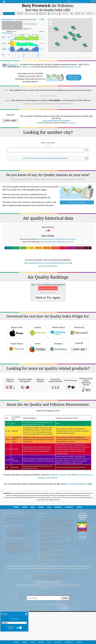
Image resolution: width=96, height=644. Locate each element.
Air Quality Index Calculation (15, 592)
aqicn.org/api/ (71, 118)
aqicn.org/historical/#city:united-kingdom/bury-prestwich (57, 234)
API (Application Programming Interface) (19, 598)
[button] (70, 29)
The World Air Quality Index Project (83, 565)
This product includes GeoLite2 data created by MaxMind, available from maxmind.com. (56, 573)
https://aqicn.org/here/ (48, 91)
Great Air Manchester (49, 627)
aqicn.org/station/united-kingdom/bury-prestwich (57, 237)
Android (38, 326)
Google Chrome (17, 343)
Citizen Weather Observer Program (53, 586)
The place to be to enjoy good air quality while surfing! (56, 606)
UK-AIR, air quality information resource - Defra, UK (49, 625)
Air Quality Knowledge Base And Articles (19, 578)
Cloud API (79, 342)
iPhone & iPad (17, 326)
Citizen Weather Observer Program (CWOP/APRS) (49, 623)
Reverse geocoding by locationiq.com (53, 599)
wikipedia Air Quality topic (60, 522)
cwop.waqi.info (44, 588)
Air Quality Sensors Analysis (15, 582)
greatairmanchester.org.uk (70, 62)
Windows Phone (58, 326)
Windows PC (79, 326)
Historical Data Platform (13, 600)
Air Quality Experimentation (15, 580)
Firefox (38, 343)
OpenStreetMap (82, 46)
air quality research (13, 574)
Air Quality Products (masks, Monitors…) (19, 596)
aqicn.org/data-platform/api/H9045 (56, 115)
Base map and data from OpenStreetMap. (55, 602)
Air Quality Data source (13, 590)
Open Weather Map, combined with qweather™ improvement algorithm (56, 582)
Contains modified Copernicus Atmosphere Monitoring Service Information (55, 591)
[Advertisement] (48, 367)
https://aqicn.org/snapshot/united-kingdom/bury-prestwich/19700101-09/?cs (48, 99)
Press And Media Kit (12, 570)
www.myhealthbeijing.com (77, 532)
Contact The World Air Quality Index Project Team (19, 567)
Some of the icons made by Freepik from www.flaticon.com (54, 596)
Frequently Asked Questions (16, 586)
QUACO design (46, 609)
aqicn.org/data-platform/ (48, 261)
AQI (8, 14)
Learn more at (74, 72)
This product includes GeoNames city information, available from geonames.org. (54, 578)
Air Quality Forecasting (13, 594)
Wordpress (58, 343)
